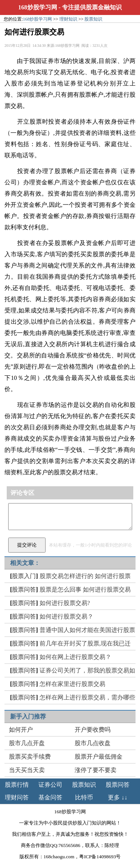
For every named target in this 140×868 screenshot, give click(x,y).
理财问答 (17, 797)
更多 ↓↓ (118, 797)
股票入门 (24, 576)
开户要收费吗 (93, 730)
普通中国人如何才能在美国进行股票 (87, 630)
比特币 (84, 797)
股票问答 (24, 589)
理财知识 (68, 19)
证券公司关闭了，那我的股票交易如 (87, 670)
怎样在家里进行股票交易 (72, 684)
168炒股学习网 (38, 7)
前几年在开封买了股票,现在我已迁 (85, 643)
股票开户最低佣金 (99, 757)
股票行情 (17, 785)
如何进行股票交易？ (66, 616)
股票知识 (93, 19)
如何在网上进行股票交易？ (75, 657)
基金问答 (50, 797)
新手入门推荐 (28, 716)
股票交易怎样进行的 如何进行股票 (85, 576)
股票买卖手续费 (30, 757)
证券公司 (50, 785)
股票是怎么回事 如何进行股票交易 (85, 589)
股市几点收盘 (93, 743)
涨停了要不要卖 (96, 770)
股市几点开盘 (27, 743)
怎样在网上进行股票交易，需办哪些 (87, 697)
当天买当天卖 (27, 770)
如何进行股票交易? (65, 603)
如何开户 (21, 730)
